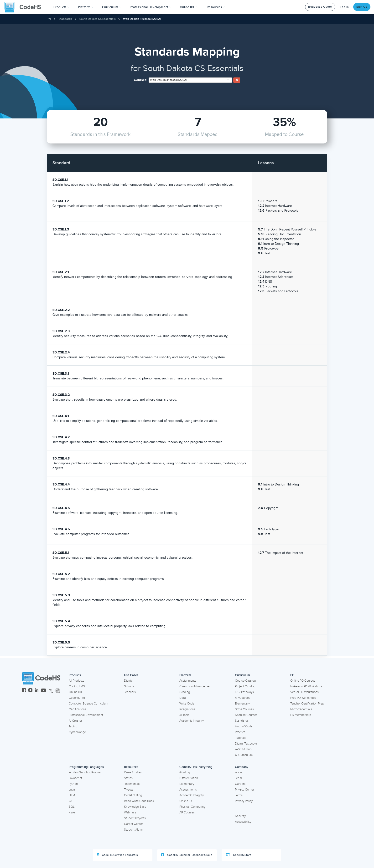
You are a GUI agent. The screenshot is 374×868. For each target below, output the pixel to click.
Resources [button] (216, 7)
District (129, 681)
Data (183, 698)
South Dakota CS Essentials (98, 19)
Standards (65, 19)
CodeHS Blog (133, 795)
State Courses (244, 709)
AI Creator (75, 721)
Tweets (129, 790)
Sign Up (362, 7)
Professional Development (86, 715)
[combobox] (190, 80)
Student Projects (135, 818)
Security (240, 816)
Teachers (130, 692)
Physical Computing (192, 807)
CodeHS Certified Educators (117, 855)
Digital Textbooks (246, 744)
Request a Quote (320, 7)
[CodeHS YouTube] (44, 691)
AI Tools (184, 715)
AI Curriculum (244, 755)
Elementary (242, 704)
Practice (240, 732)
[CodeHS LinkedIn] (37, 691)
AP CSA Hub (243, 749)
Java (72, 790)
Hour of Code (244, 726)
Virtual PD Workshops (304, 692)
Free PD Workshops (303, 698)
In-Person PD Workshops (306, 686)
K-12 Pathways (244, 692)
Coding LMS (77, 686)
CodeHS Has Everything (196, 767)
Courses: (141, 80)
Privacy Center (244, 790)
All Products (76, 681)
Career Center (133, 824)
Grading (185, 692)
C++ (71, 801)
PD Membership (301, 715)
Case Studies (133, 772)
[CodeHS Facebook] (24, 691)
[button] (61, 7)
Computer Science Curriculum (88, 704)
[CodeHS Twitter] (51, 691)
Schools (129, 686)
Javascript (75, 778)
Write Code (187, 704)
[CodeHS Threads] (58, 691)
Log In (345, 7)
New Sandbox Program (86, 772)
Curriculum (242, 675)
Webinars (130, 812)
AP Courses (243, 698)
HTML (73, 795)
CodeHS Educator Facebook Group (187, 855)
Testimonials (132, 784)
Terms (239, 795)
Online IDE (76, 692)
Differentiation (189, 778)
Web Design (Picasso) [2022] (142, 19)
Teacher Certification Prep (307, 704)
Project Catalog (245, 686)
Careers (240, 784)
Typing (73, 726)
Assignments (188, 681)
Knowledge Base (135, 807)
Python (73, 784)
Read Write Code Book (139, 801)
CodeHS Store (239, 855)
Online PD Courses (303, 681)
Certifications (77, 709)
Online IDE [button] (189, 7)
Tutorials (241, 738)
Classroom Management (195, 686)
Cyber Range (77, 732)
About (239, 772)
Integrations (187, 709)
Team (238, 778)
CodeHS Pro (77, 698)
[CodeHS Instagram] (30, 691)
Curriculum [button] (112, 7)
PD (292, 675)
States (128, 778)
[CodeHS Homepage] (25, 7)
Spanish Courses (246, 715)
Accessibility (243, 822)
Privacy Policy (244, 801)
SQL (72, 807)
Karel (72, 812)
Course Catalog (245, 681)
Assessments (188, 790)
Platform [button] (86, 7)
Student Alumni (134, 830)
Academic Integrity (192, 721)
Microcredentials (301, 709)
